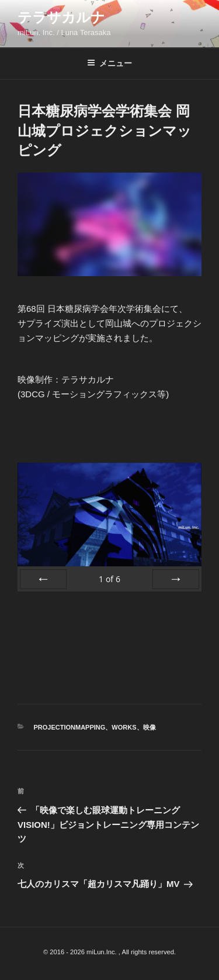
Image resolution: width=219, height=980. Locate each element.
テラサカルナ (61, 17)
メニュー (109, 63)
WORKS (124, 727)
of (109, 579)
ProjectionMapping (70, 727)
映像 (150, 727)
